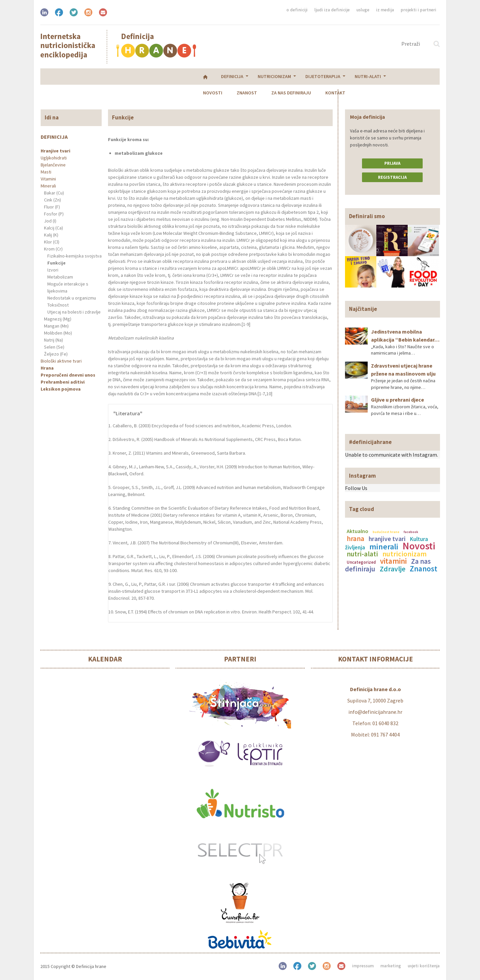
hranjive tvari (387, 539)
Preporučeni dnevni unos (68, 375)
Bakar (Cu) (54, 193)
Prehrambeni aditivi (63, 382)
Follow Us (356, 488)
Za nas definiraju (327, 76)
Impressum (363, 966)
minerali (384, 547)
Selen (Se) (54, 347)
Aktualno (357, 531)
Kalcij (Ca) (53, 228)
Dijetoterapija (167, 76)
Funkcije (56, 263)
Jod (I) (50, 221)
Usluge (363, 10)
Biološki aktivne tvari (61, 361)
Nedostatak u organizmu (72, 298)
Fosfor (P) (54, 214)
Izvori (53, 270)
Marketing (391, 966)
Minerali (48, 186)
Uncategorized (361, 562)
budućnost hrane (386, 532)
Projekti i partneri (418, 10)
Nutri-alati (212, 76)
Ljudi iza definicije (332, 10)
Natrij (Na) (53, 340)
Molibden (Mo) (58, 333)
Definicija (76, 76)
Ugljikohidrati (54, 158)
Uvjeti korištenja (424, 966)
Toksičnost (58, 305)
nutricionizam (404, 554)
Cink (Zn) (52, 200)
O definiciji (297, 10)
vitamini (393, 561)
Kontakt (372, 76)
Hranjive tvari (55, 151)
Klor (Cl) (52, 242)
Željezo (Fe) (56, 354)
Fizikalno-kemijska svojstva (74, 256)
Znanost (283, 76)
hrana (355, 539)
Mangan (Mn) (56, 326)
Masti (46, 172)
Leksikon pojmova (61, 389)
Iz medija (385, 10)
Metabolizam (60, 277)
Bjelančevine (53, 165)
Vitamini (48, 179)
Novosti (249, 76)
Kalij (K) (51, 235)
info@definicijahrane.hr (375, 712)
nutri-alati (362, 554)
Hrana (47, 368)
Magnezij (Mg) (58, 319)
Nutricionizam (118, 76)
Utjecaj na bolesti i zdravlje (74, 312)
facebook (411, 532)
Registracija (392, 177)
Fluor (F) (52, 207)
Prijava (392, 163)
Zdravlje (392, 569)
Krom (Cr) (53, 249)
